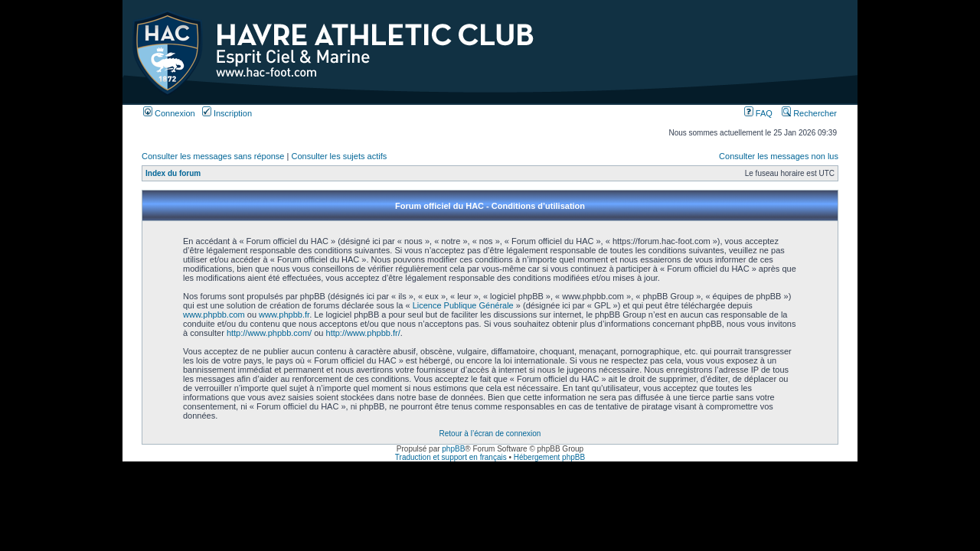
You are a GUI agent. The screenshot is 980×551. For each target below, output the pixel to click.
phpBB (453, 449)
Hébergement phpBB (549, 457)
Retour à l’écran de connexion (490, 434)
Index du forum (173, 173)
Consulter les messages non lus (779, 156)
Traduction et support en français (451, 457)
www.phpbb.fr (284, 315)
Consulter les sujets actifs (339, 156)
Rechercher (809, 113)
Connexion (169, 113)
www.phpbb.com (214, 315)
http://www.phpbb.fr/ (363, 333)
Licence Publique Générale (463, 305)
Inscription (227, 113)
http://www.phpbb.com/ (269, 333)
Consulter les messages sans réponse (213, 156)
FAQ (758, 113)
